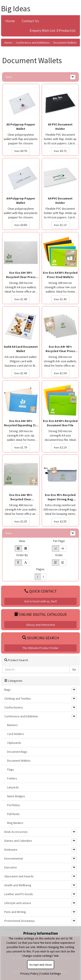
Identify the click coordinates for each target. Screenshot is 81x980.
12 (56, 548)
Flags (11, 769)
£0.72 (60, 151)
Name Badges (16, 796)
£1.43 (60, 299)
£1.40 (21, 299)
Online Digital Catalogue (41, 614)
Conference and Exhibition (33, 43)
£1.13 (60, 225)
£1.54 (60, 373)
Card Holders (16, 734)
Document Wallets (65, 43)
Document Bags (17, 752)
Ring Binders (15, 823)
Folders (12, 778)
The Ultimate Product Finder (40, 648)
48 (63, 548)
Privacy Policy (29, 973)
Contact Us (30, 21)
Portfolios (14, 805)
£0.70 (21, 151)
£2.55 (60, 521)
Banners (12, 725)
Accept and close (41, 965)
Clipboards (14, 743)
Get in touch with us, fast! (40, 601)
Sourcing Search (41, 638)
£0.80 (21, 225)
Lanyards (13, 787)
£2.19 (60, 447)
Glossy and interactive (41, 625)
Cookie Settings (51, 973)
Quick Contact (41, 591)
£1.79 (21, 447)
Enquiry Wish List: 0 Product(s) (53, 30)
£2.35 (21, 521)
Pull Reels (13, 814)
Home (10, 21)
